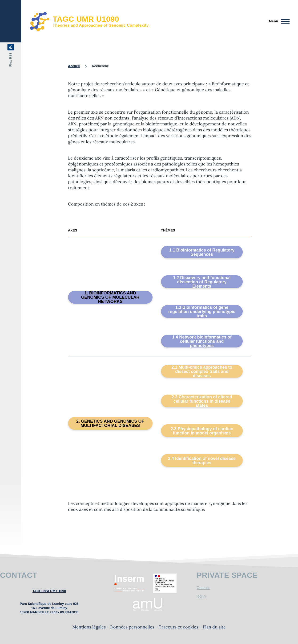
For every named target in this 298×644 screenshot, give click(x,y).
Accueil (74, 66)
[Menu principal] (278, 21)
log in (201, 596)
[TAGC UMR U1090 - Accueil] (89, 21)
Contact (203, 588)
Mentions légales (89, 627)
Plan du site (214, 627)
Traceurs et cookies (178, 627)
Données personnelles (132, 627)
